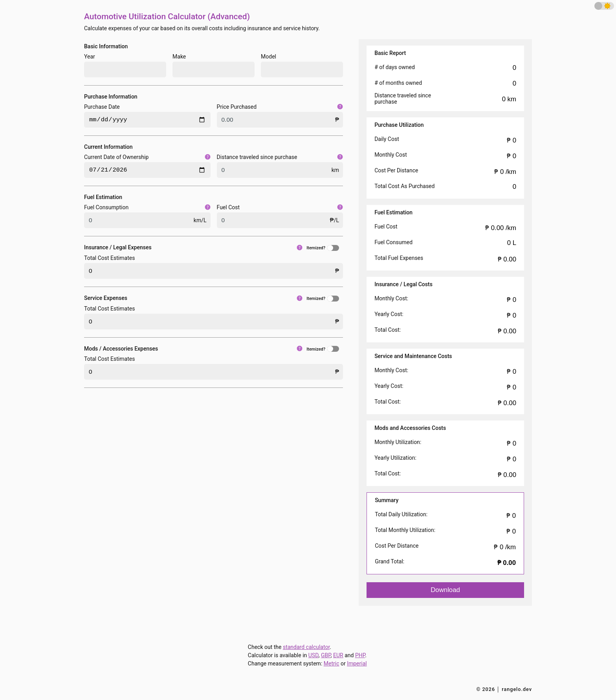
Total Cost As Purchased (404, 186)
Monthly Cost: (391, 298)
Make (179, 57)
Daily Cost (387, 139)
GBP (326, 655)
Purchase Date (102, 107)
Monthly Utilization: (398, 442)
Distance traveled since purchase (280, 157)
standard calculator (306, 647)
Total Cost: (388, 330)
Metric (332, 663)
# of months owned (398, 83)
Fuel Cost (280, 207)
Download (445, 590)
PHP (360, 655)
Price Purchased (280, 107)
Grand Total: (390, 561)
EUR (338, 655)
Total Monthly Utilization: (405, 530)
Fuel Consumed (393, 242)
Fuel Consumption (147, 207)
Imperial (357, 663)
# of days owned (395, 67)
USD (313, 655)
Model (269, 57)
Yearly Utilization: (395, 458)
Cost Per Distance (396, 170)
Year (90, 57)
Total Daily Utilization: (401, 514)
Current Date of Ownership (147, 157)
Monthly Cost (391, 155)
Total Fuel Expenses (399, 258)
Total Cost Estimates (109, 258)
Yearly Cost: (389, 314)
